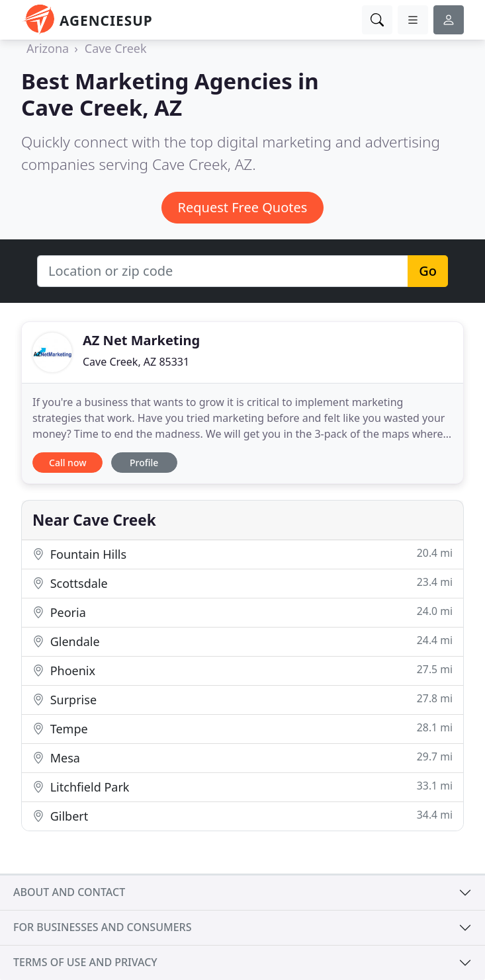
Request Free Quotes (243, 207)
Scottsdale (242, 583)
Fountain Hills (242, 554)
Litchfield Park (242, 787)
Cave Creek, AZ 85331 (136, 362)
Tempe (242, 728)
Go (428, 271)
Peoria (242, 612)
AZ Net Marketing (141, 340)
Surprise (242, 699)
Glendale (242, 641)
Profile (144, 463)
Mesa (242, 757)
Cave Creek (116, 48)
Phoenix (242, 670)
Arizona (48, 48)
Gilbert (242, 816)
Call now (67, 463)
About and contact (69, 892)
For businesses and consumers (102, 927)
